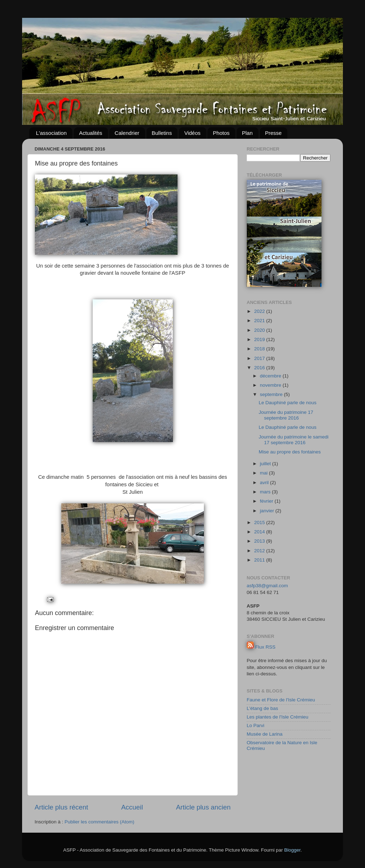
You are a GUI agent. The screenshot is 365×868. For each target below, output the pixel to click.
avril (265, 483)
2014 (260, 532)
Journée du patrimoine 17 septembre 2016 (286, 415)
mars (266, 492)
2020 (260, 330)
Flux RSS (265, 647)
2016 (260, 368)
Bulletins (162, 133)
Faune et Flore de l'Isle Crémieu (281, 700)
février (267, 501)
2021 (260, 321)
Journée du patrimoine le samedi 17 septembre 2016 (294, 440)
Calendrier (127, 133)
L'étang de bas (262, 708)
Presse (274, 133)
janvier (268, 511)
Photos (221, 133)
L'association (51, 133)
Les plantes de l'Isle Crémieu (277, 717)
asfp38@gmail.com (267, 586)
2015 (260, 522)
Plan (247, 133)
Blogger (292, 850)
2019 (260, 339)
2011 (260, 560)
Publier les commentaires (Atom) (99, 822)
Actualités (91, 133)
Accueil (132, 807)
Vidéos (192, 133)
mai (264, 473)
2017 (260, 358)
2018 (260, 349)
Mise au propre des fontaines (290, 452)
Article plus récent (61, 807)
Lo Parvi (256, 725)
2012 (260, 551)
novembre (271, 385)
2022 (260, 311)
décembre (271, 376)
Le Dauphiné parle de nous (288, 403)
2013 (260, 541)
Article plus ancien (203, 807)
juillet (266, 464)
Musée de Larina (265, 734)
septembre (272, 394)
